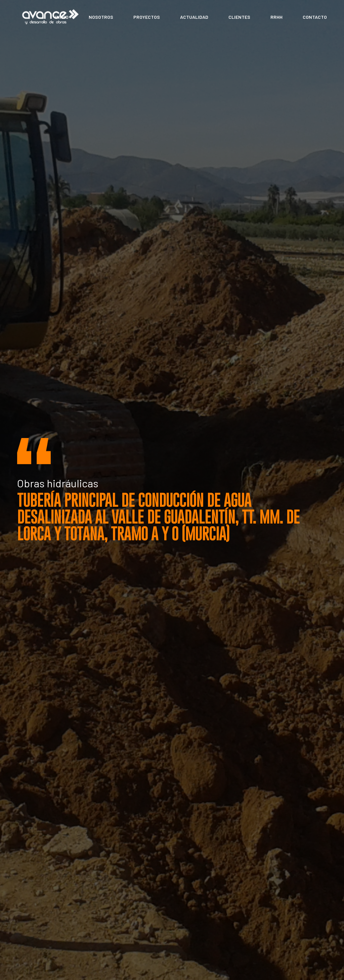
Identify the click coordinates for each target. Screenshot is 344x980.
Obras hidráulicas (58, 483)
